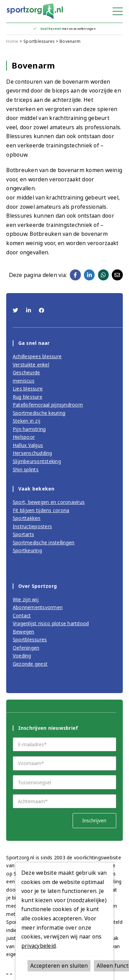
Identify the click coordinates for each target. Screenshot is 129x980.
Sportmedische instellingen (44, 542)
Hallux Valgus (28, 445)
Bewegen (24, 632)
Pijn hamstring (29, 429)
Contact (22, 615)
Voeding (22, 656)
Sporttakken (27, 518)
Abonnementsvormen (38, 607)
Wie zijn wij (26, 599)
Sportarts (23, 534)
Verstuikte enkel (31, 365)
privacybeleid (39, 946)
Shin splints (26, 469)
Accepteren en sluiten (59, 966)
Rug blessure (28, 397)
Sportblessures (39, 41)
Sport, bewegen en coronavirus (49, 502)
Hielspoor (24, 437)
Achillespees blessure (37, 356)
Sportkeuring (27, 550)
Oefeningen (26, 648)
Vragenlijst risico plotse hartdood (51, 623)
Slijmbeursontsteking (37, 461)
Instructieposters (32, 526)
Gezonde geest (30, 664)
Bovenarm (70, 41)
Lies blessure (28, 389)
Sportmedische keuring (39, 413)
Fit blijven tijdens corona (41, 510)
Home (12, 41)
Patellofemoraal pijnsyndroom (48, 405)
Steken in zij (26, 421)
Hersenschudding (33, 453)
